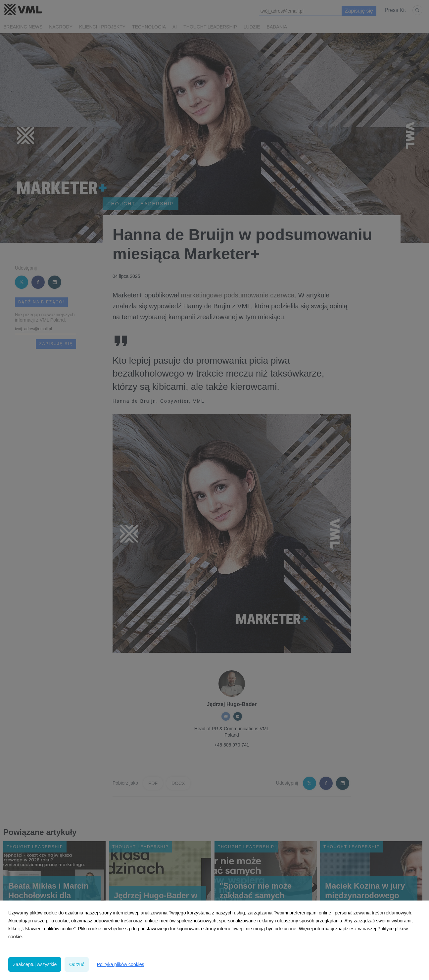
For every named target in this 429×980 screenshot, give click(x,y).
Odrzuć (77, 964)
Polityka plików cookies (120, 964)
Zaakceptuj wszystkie (35, 964)
